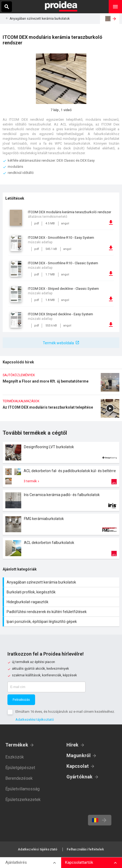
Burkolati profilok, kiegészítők (62, 592)
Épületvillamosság (22, 789)
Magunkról (79, 755)
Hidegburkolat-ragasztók (62, 602)
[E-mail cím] (47, 687)
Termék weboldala (58, 343)
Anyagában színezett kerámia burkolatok (40, 19)
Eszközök (15, 757)
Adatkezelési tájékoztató (35, 720)
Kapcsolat (78, 766)
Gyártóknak (80, 777)
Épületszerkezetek (23, 800)
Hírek (73, 745)
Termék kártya (61, 452)
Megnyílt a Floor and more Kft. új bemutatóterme (61, 384)
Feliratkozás (21, 700)
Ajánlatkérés (16, 862)
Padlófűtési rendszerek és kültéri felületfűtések (62, 612)
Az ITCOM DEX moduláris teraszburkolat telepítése (61, 410)
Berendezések (19, 778)
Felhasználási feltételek (85, 849)
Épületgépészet (20, 768)
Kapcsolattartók (79, 862)
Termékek (17, 745)
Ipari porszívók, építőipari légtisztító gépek (62, 622)
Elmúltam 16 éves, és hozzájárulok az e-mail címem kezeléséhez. (65, 712)
